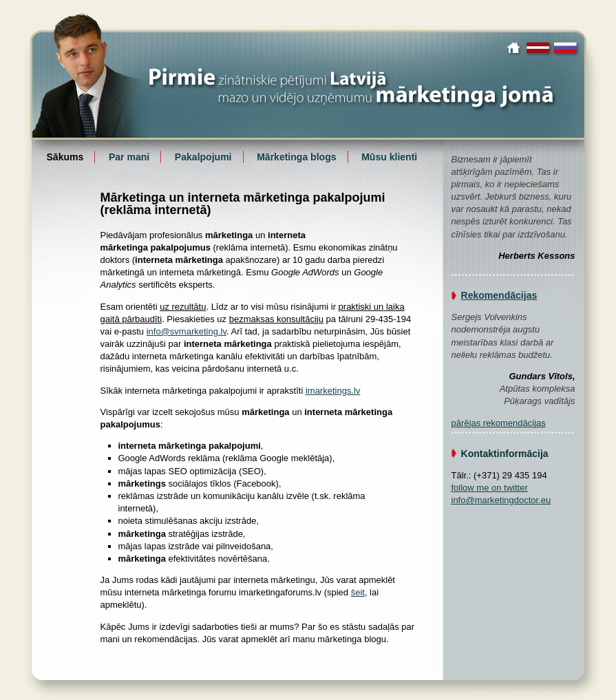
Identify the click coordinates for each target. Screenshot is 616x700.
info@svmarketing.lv (187, 331)
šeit (358, 592)
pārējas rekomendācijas (499, 423)
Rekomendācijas (499, 295)
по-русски (567, 47)
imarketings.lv (333, 391)
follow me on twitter (490, 488)
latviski (539, 47)
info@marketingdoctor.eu (501, 500)
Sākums (515, 47)
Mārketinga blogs (296, 157)
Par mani (129, 157)
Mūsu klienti (389, 157)
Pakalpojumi (203, 157)
